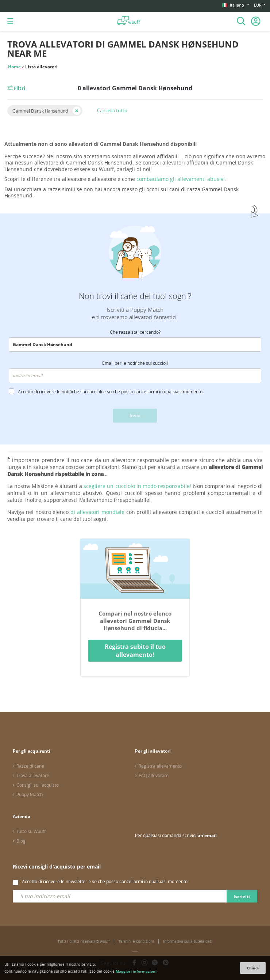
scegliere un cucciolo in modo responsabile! (138, 486)
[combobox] (135, 345)
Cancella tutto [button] (112, 110)
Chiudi (253, 968)
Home (14, 67)
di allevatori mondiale (97, 512)
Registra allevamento (160, 766)
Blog (21, 841)
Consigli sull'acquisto (38, 785)
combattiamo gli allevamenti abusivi (181, 179)
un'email (207, 835)
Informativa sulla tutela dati (188, 941)
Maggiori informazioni (136, 971)
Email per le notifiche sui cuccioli (135, 363)
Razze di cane (30, 766)
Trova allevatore (33, 775)
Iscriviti (242, 896)
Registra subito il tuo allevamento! (135, 651)
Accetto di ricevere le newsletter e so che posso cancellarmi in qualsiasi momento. (105, 881)
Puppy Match (30, 794)
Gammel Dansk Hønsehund (40, 111)
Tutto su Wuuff (31, 831)
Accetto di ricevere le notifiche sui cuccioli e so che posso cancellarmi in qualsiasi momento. (111, 391)
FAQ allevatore (154, 775)
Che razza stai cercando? (135, 332)
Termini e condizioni (136, 941)
